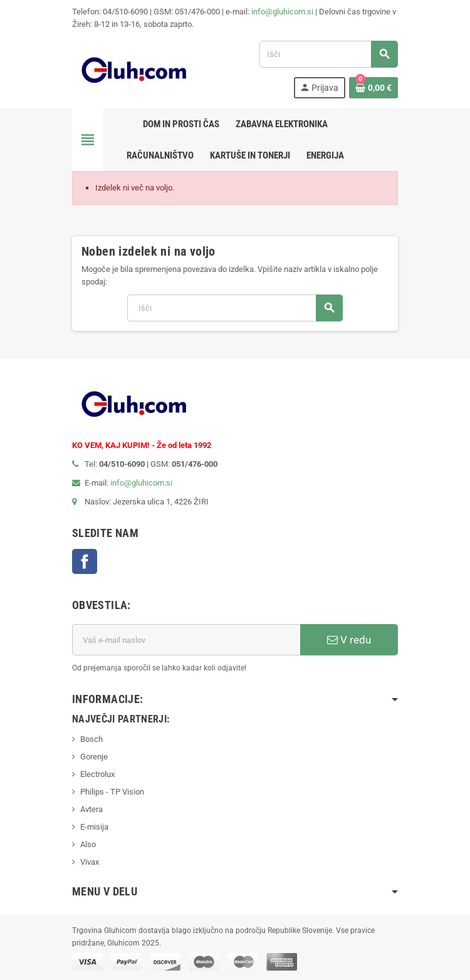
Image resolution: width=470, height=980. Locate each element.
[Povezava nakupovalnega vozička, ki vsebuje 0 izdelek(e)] (373, 88)
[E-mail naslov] (186, 640)
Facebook (85, 561)
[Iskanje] (328, 54)
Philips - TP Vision (112, 792)
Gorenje (94, 757)
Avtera (91, 809)
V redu (349, 640)
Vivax (90, 862)
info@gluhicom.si (282, 12)
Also (88, 844)
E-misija (94, 827)
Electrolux (97, 774)
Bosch (91, 739)
